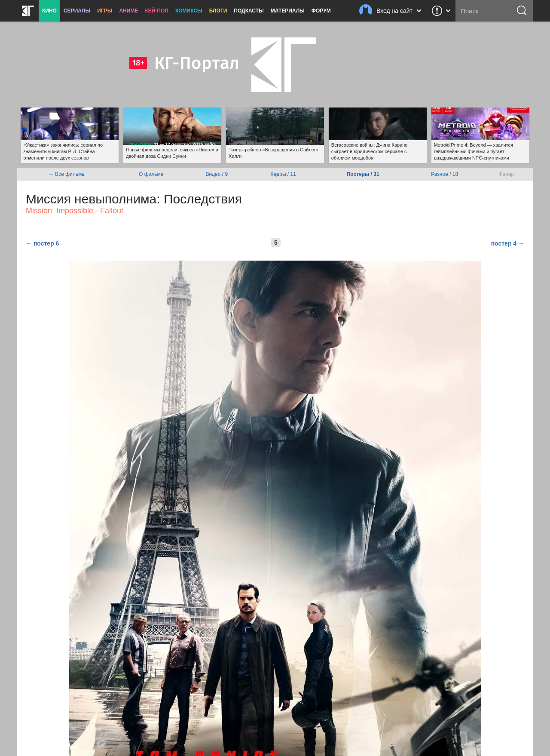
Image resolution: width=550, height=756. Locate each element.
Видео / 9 (217, 174)
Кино (49, 11)
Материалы (288, 11)
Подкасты (249, 11)
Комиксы (189, 11)
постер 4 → (508, 243)
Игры (105, 11)
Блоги (218, 11)
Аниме (128, 11)
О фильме (151, 174)
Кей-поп (157, 11)
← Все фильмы (67, 174)
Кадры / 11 (283, 174)
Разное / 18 (445, 174)
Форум (321, 11)
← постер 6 (42, 243)
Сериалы (77, 11)
